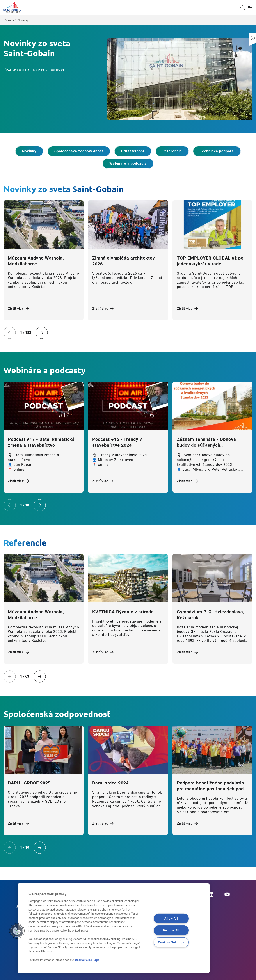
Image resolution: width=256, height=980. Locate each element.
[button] (253, 36)
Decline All (171, 930)
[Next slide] (42, 333)
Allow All (171, 919)
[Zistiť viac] (44, 224)
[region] (114, 928)
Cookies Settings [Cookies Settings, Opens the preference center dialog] (171, 942)
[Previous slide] (10, 333)
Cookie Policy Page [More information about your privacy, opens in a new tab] (87, 960)
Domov (9, 20)
